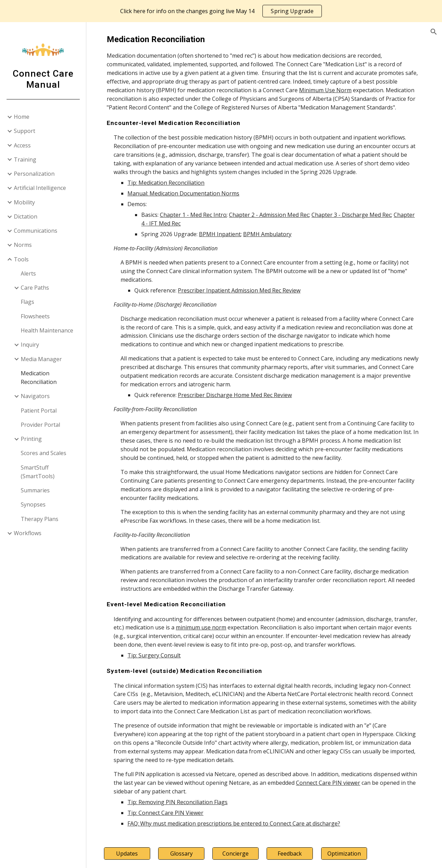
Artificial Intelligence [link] (40, 188)
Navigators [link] (35, 396)
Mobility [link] (24, 202)
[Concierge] (237, 853)
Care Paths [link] (35, 288)
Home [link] (22, 117)
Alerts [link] (28, 273)
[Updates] (130, 853)
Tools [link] (21, 259)
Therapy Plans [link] (40, 519)
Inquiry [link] (30, 345)
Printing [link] (31, 439)
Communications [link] (36, 231)
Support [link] (25, 131)
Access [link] (22, 145)
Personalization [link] (34, 174)
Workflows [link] (28, 533)
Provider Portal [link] (40, 425)
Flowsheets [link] (35, 316)
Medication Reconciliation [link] (39, 378)
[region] (221, 11)
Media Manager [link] (41, 359)
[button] (434, 32)
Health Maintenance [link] (47, 330)
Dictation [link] (26, 216)
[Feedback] (291, 853)
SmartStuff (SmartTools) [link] (38, 472)
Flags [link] (27, 302)
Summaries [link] (35, 490)
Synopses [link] (33, 504)
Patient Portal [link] (39, 411)
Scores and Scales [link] (44, 453)
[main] (264, 431)
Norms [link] (23, 245)
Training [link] (25, 160)
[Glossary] (183, 853)
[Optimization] (345, 853)
